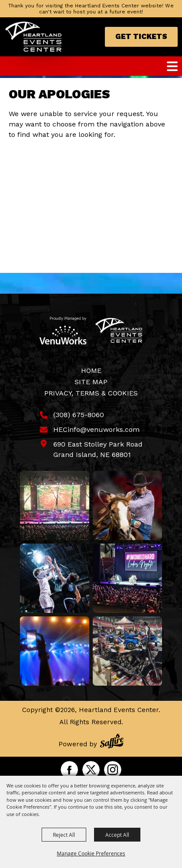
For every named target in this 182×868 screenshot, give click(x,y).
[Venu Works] (63, 330)
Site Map (91, 382)
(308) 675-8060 (79, 415)
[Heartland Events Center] (34, 37)
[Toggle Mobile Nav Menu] (172, 66)
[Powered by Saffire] (112, 742)
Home (91, 371)
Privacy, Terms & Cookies (91, 393)
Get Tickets (141, 36)
